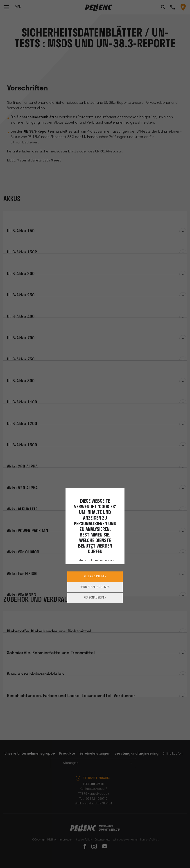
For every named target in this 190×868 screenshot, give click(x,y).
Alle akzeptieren (95, 577)
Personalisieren (95, 598)
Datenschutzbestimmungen (95, 561)
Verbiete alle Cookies (95, 587)
